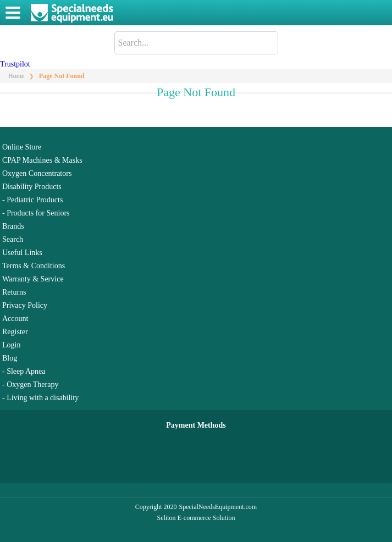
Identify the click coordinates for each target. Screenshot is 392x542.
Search (13, 239)
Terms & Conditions (34, 266)
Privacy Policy (25, 305)
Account (15, 319)
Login (11, 345)
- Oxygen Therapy (30, 385)
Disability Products (32, 187)
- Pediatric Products (32, 200)
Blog (10, 358)
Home (16, 76)
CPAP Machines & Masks (42, 160)
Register (15, 332)
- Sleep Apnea (24, 371)
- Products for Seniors (36, 213)
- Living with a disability (40, 398)
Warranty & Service (33, 279)
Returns (14, 292)
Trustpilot (15, 64)
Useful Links (22, 253)
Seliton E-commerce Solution (196, 518)
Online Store (22, 147)
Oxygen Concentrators (37, 173)
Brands (13, 226)
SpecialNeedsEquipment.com (218, 507)
